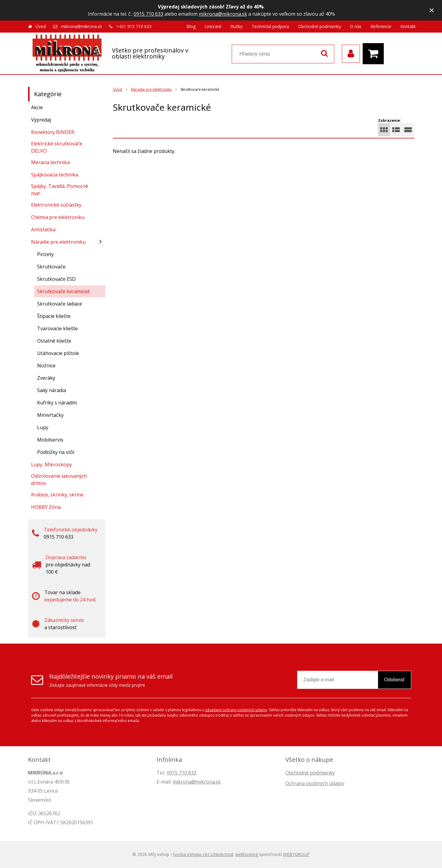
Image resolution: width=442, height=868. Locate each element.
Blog (191, 26)
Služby (236, 26)
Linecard (213, 26)
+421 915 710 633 (134, 26)
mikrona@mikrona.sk (223, 14)
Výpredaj (41, 120)
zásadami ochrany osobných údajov (236, 710)
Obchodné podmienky (320, 26)
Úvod (41, 26)
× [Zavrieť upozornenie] (432, 10)
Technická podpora (270, 26)
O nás (356, 26)
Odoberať (394, 680)
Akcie (37, 107)
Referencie (381, 26)
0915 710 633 (148, 14)
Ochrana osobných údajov (315, 783)
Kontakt (408, 26)
